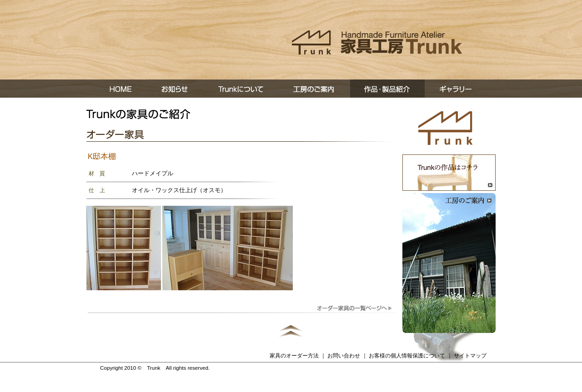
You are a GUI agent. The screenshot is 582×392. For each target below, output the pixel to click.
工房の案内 (315, 89)
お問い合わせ (344, 355)
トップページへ (446, 128)
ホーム (116, 89)
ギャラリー (460, 89)
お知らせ (176, 89)
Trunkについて (242, 89)
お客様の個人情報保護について (407, 355)
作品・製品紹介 (387, 89)
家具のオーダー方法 (294, 355)
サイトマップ (470, 355)
